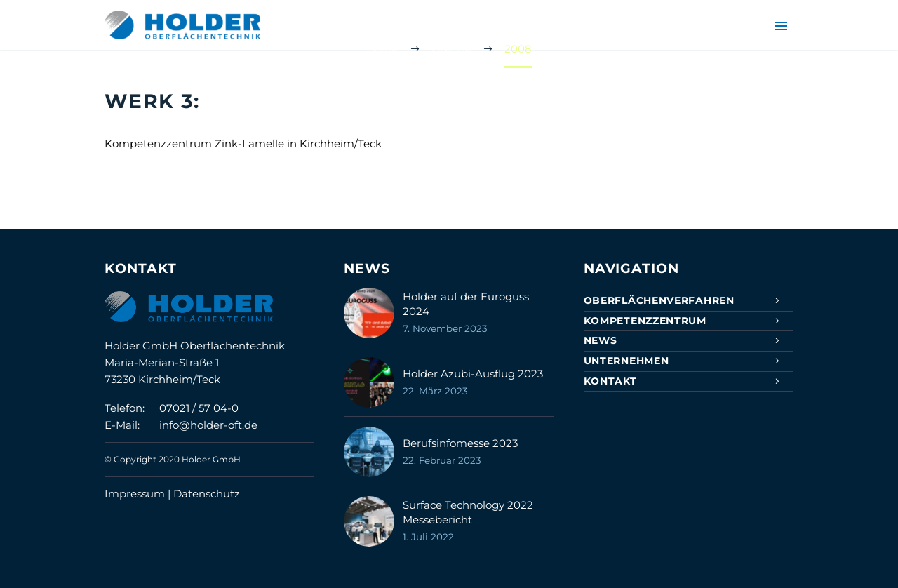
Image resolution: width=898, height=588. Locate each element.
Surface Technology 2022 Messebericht (468, 512)
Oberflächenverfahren (659, 300)
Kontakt (610, 381)
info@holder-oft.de (208, 425)
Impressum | (139, 494)
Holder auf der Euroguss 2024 (466, 304)
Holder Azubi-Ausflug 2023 (473, 374)
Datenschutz (207, 494)
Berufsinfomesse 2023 (460, 443)
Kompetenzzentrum (645, 321)
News (601, 340)
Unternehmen (626, 361)
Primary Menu (781, 26)
